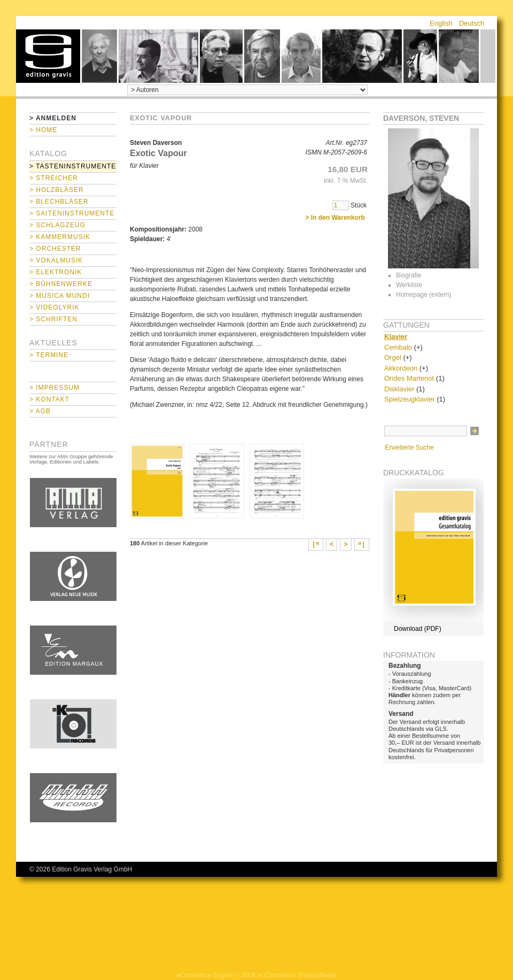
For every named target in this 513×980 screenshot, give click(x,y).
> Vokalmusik (56, 260)
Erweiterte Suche (409, 447)
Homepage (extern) (423, 295)
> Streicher (54, 178)
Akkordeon (401, 368)
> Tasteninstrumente (73, 166)
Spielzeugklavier (410, 399)
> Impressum (55, 388)
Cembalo (398, 347)
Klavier (396, 337)
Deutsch (472, 23)
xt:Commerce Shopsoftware (297, 975)
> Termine (49, 355)
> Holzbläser (57, 190)
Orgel (393, 357)
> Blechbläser (59, 202)
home (48, 56)
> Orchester (55, 249)
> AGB (40, 411)
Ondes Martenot (409, 378)
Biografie (409, 275)
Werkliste (409, 285)
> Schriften (53, 319)
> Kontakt (49, 399)
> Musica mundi (60, 296)
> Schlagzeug (57, 225)
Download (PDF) (418, 629)
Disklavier (399, 389)
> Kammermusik (60, 237)
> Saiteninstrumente (72, 213)
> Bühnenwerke (61, 284)
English (441, 23)
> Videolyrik (54, 307)
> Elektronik (56, 272)
